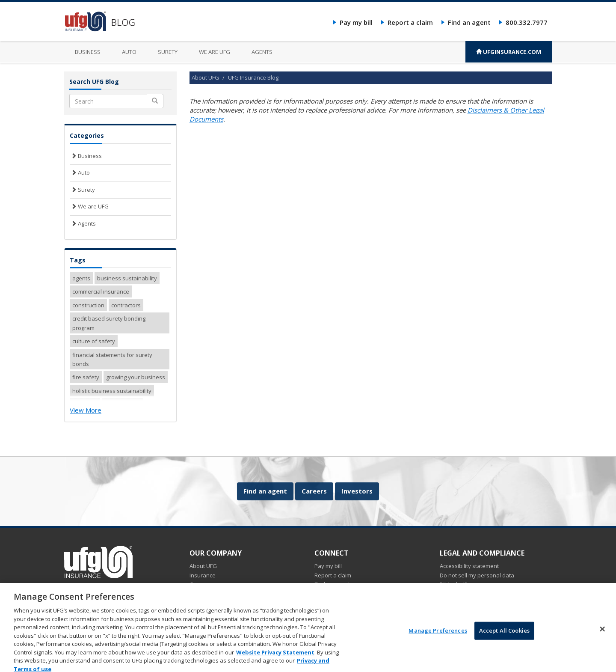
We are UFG (215, 52)
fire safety (86, 377)
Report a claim (410, 22)
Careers (314, 491)
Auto (129, 52)
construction (88, 305)
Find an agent (469, 22)
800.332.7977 (527, 22)
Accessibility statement (469, 566)
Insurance (203, 575)
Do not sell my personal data (477, 575)
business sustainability (127, 278)
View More (86, 410)
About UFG (205, 77)
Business (88, 52)
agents (81, 278)
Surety (168, 52)
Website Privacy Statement (275, 658)
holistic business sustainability (112, 391)
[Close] (602, 636)
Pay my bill (356, 22)
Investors (357, 491)
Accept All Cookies (504, 637)
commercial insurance (101, 291)
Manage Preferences (438, 637)
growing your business (136, 377)
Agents (262, 52)
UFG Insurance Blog (253, 77)
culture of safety (94, 341)
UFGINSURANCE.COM (509, 52)
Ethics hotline (457, 584)
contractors (126, 305)
